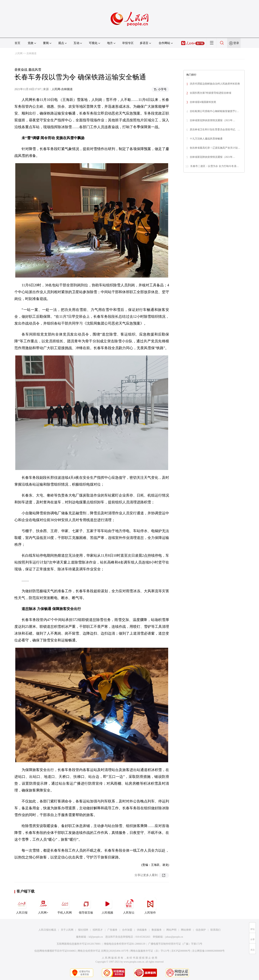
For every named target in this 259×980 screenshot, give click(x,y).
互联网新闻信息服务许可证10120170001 (79, 944)
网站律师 (186, 930)
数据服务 (157, 930)
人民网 (19, 53)
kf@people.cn (96, 937)
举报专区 (128, 43)
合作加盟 (127, 930)
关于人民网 (67, 930)
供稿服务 (142, 930)
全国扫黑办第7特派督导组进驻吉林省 (211, 93)
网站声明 (171, 930)
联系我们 (215, 930)
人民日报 (22, 906)
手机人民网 (65, 906)
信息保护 (201, 930)
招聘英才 (98, 930)
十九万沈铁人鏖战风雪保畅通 (206, 139)
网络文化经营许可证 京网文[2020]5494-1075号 (103, 951)
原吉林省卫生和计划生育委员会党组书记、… (215, 130)
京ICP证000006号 (181, 951)
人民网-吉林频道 (62, 89)
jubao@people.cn (174, 937)
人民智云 (129, 906)
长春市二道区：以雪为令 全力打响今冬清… (215, 166)
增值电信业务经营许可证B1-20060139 (125, 944)
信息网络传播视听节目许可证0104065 (55, 951)
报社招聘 (83, 930)
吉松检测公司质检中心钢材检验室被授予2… (214, 111)
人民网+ (43, 906)
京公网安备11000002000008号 (208, 951)
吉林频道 (31, 53)
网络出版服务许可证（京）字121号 (150, 951)
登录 (236, 43)
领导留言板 (86, 906)
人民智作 (150, 906)
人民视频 (107, 906)
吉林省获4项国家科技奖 (203, 102)
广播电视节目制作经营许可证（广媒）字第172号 (175, 944)
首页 (17, 43)
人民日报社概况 (47, 930)
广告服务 (112, 930)
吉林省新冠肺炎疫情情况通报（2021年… (212, 120)
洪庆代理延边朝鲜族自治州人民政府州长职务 (215, 84)
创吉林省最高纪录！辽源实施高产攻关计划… (215, 148)
